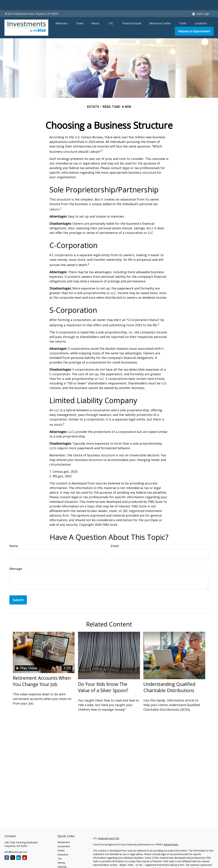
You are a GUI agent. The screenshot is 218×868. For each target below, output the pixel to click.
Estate (61, 840)
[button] (62, 13)
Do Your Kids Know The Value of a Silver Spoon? (103, 677)
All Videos (63, 865)
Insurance (63, 844)
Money (61, 852)
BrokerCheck (171, 834)
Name (14, 536)
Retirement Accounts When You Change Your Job (42, 671)
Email (115, 536)
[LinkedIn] (19, 847)
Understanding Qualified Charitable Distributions (169, 677)
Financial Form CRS (109, 828)
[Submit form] (18, 590)
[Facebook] (7, 847)
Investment (64, 836)
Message (16, 558)
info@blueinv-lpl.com (16, 842)
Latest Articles (65, 861)
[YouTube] (25, 847)
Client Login (201, 3)
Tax (60, 848)
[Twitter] (13, 847)
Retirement (64, 832)
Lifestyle (62, 857)
